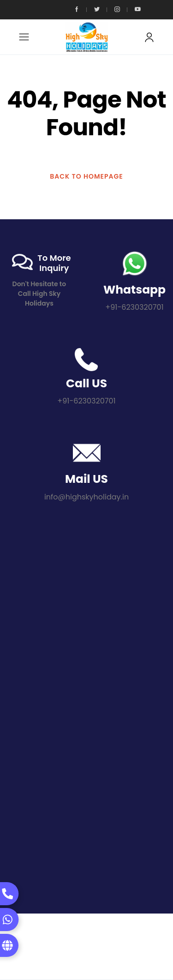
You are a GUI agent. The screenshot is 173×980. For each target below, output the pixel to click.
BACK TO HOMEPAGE (86, 176)
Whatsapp (134, 290)
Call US (86, 383)
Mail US (86, 479)
